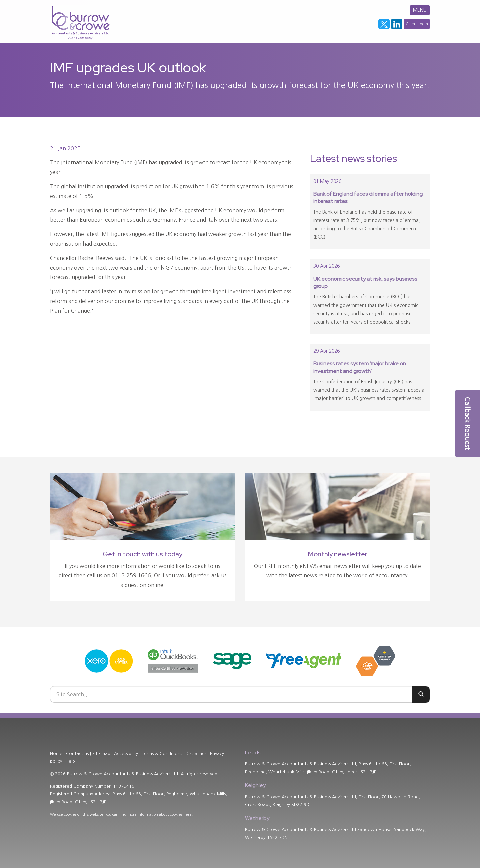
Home (56, 753)
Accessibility (126, 753)
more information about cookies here (159, 814)
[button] (467, 423)
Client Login (417, 24)
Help (70, 761)
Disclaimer (196, 753)
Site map (101, 753)
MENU (420, 10)
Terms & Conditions (162, 753)
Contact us (77, 753)
